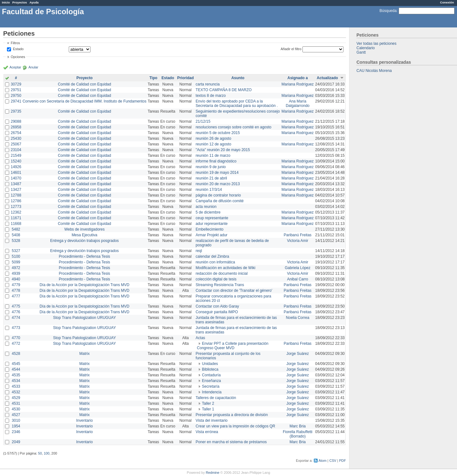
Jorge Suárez (298, 354)
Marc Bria (298, 426)
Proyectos (20, 2)
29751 (16, 90)
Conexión (447, 2)
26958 (16, 127)
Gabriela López (298, 268)
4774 (16, 318)
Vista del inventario (211, 420)
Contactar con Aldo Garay (217, 306)
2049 (16, 442)
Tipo (153, 78)
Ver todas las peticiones (376, 44)
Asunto (238, 78)
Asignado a (298, 78)
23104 (16, 150)
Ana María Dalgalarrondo (298, 103)
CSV (333, 461)
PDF (343, 461)
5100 (16, 256)
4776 (16, 312)
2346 (16, 432)
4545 (16, 364)
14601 (16, 173)
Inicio (6, 2)
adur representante (211, 224)
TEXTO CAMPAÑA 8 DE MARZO (224, 90)
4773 (16, 328)
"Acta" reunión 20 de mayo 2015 (223, 150)
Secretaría (211, 386)
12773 (16, 207)
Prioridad (186, 78)
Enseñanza (211, 381)
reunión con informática (215, 262)
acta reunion (206, 207)
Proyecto (84, 78)
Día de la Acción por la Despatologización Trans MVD (84, 285)
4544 (16, 369)
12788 (16, 195)
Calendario (366, 48)
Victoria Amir (298, 241)
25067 (16, 144)
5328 (16, 241)
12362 (16, 212)
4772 (16, 344)
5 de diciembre (208, 212)
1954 (16, 426)
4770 (16, 338)
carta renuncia (208, 84)
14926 (16, 167)
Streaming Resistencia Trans (220, 285)
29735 (16, 111)
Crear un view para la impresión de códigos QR (235, 426)
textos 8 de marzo (211, 96)
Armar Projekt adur (211, 235)
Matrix (84, 354)
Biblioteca (210, 369)
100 (47, 453)
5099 (16, 262)
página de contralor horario (218, 195)
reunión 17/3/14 (209, 190)
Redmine (212, 473)
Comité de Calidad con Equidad (84, 84)
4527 (16, 415)
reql (199, 251)
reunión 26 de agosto (213, 138)
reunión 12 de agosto (213, 144)
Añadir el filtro (291, 49)
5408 (16, 235)
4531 (16, 403)
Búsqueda (388, 11)
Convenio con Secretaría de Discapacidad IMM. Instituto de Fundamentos (84, 101)
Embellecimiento (209, 229)
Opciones (18, 57)
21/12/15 (203, 121)
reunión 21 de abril (211, 178)
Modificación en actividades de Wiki (225, 268)
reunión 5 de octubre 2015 (218, 133)
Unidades (210, 364)
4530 (16, 409)
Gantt (361, 52)
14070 (16, 178)
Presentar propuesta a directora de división (232, 415)
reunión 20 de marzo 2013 (218, 184)
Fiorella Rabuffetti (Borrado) (298, 434)
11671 (16, 218)
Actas (200, 338)
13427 (16, 190)
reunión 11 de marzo (213, 156)
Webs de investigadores (85, 229)
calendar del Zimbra (212, 256)
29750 (16, 96)
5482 (16, 229)
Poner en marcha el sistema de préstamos (231, 442)
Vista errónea (207, 432)
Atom (322, 461)
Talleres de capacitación (216, 398)
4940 (16, 279)
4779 (16, 285)
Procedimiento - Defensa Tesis (85, 256)
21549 (16, 156)
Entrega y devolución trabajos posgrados (84, 241)
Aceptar (15, 67)
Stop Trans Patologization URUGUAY (84, 318)
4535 (16, 375)
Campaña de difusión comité (220, 201)
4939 (16, 273)
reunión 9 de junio (211, 167)
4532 (16, 392)
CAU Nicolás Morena (374, 71)
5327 (16, 251)
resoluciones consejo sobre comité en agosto (233, 127)
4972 (16, 268)
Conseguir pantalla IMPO (217, 312)
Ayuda (34, 2)
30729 (16, 84)
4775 (16, 306)
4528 (16, 354)
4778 (16, 291)
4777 (16, 296)
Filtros (15, 43)
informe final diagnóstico (216, 161)
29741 (16, 101)
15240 (16, 161)
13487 (16, 184)
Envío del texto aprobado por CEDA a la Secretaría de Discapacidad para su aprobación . (237, 103)
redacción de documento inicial (222, 273)
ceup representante (212, 218)
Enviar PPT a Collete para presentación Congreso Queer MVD (233, 346)
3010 (16, 420)
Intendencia (212, 392)
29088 (16, 121)
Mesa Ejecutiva (84, 235)
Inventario (84, 420)
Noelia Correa (298, 318)
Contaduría (211, 375)
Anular (33, 67)
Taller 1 (208, 409)
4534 (16, 381)
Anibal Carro (298, 279)
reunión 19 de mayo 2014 (217, 173)
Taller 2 (208, 403)
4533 (16, 386)
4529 (16, 398)
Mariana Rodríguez (298, 84)
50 (40, 453)
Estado (18, 49)
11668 (16, 224)
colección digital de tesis (216, 279)
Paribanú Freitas (298, 235)
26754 (16, 133)
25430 (16, 138)
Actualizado (327, 78)
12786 (16, 201)
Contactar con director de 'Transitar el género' (234, 291)
